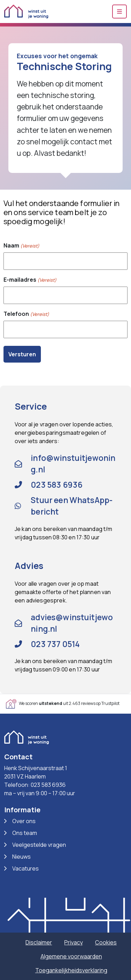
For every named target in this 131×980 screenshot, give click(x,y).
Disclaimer (39, 942)
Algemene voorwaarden (71, 956)
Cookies (106, 942)
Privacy (74, 942)
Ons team (25, 833)
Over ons (24, 821)
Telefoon (26, 314)
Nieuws (21, 857)
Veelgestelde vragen (39, 845)
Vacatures (26, 868)
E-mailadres (30, 280)
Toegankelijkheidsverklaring (71, 970)
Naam (21, 246)
